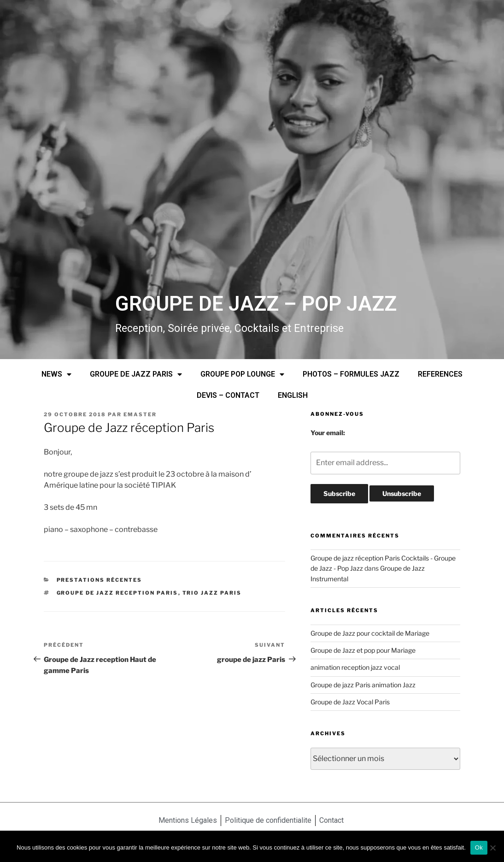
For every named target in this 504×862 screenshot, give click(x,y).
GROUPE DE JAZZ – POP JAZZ (256, 304)
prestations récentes (100, 580)
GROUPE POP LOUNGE (242, 374)
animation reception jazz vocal (355, 667)
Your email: (328, 433)
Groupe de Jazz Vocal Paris (350, 702)
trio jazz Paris (212, 593)
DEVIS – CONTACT (228, 395)
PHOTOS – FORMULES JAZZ (351, 374)
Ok (479, 847)
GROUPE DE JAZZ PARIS (136, 374)
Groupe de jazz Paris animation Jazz (363, 685)
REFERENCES (440, 374)
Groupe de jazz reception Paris (117, 593)
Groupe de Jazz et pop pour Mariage (363, 650)
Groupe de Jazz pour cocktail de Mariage (370, 633)
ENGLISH (293, 395)
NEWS (56, 374)
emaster (140, 414)
